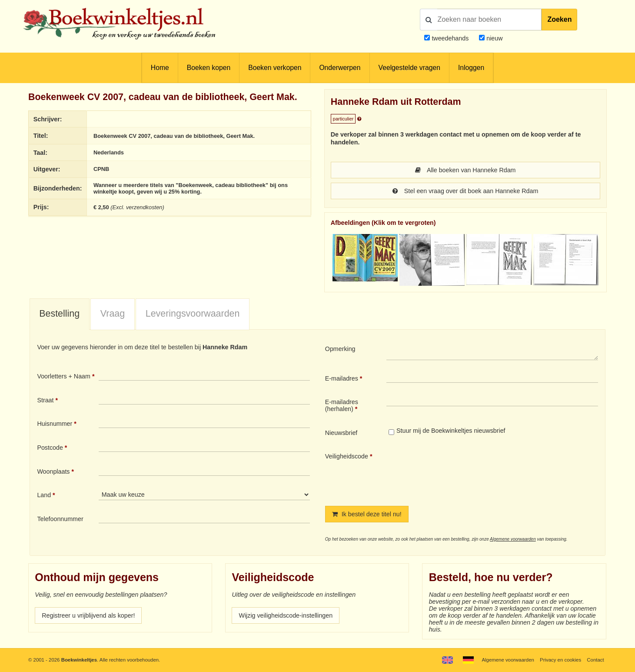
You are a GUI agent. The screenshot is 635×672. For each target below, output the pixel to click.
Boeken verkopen (275, 68)
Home (160, 68)
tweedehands (450, 38)
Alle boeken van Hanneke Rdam (465, 170)
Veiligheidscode (347, 456)
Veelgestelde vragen (409, 68)
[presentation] (459, 472)
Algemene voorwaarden (513, 539)
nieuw (494, 38)
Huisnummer (55, 424)
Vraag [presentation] (113, 314)
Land (44, 495)
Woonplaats (53, 471)
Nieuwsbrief (341, 433)
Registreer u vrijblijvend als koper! (88, 615)
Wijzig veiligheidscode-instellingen (286, 615)
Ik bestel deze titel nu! (367, 514)
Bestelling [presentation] (59, 314)
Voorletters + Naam (64, 376)
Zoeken (559, 19)
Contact (595, 660)
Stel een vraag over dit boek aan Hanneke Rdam (465, 191)
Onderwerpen (340, 68)
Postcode (50, 448)
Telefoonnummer (60, 519)
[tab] (60, 314)
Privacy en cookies (560, 660)
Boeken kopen (209, 68)
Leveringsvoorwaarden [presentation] (193, 314)
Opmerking (340, 349)
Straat (45, 400)
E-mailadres (342, 378)
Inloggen (471, 68)
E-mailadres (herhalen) (342, 405)
